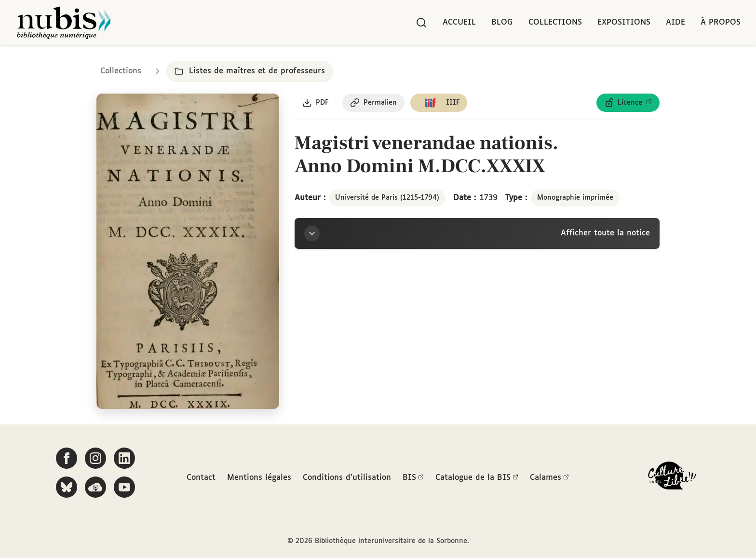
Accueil (459, 22)
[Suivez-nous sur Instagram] (95, 458)
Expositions (624, 22)
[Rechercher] (421, 23)
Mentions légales (259, 478)
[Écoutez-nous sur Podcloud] (95, 487)
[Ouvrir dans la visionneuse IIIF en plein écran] (188, 251)
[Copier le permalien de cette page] (373, 103)
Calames (549, 478)
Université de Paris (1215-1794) (387, 198)
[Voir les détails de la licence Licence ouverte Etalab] (628, 103)
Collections (555, 22)
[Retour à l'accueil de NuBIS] (64, 23)
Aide (675, 22)
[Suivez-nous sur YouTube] (124, 487)
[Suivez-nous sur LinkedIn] (124, 458)
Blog (502, 22)
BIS (413, 478)
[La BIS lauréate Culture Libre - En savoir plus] (672, 478)
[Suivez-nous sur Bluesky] (67, 487)
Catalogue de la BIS (477, 478)
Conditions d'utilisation (347, 478)
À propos (721, 22)
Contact (201, 478)
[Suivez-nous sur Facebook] (67, 458)
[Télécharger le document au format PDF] (316, 103)
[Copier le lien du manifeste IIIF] (439, 103)
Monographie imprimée (575, 198)
